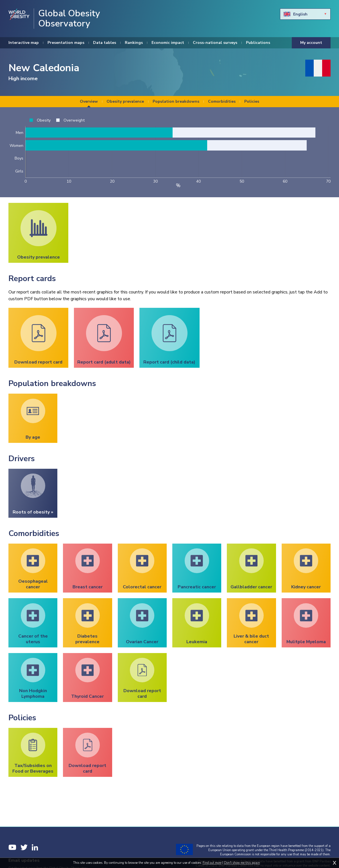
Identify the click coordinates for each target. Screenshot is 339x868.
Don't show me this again (242, 863)
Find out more (212, 863)
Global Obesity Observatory (69, 19)
